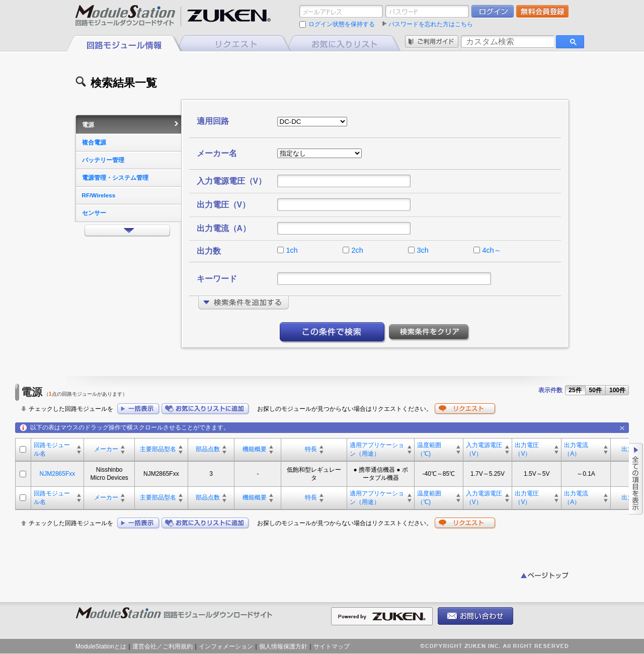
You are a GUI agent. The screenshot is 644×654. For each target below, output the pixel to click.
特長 (311, 449)
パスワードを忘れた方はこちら (431, 24)
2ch (357, 250)
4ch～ (492, 250)
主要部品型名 (158, 449)
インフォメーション (226, 646)
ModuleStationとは (101, 646)
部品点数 (208, 449)
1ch (292, 250)
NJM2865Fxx (58, 474)
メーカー (106, 449)
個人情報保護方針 (283, 646)
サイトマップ (332, 646)
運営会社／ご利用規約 (163, 646)
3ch (423, 250)
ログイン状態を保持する (342, 24)
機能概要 (255, 449)
